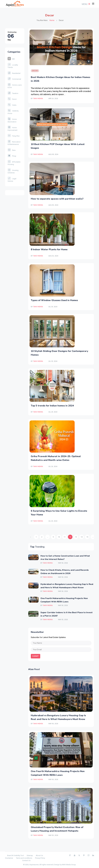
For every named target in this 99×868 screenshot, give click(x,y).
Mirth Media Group (69, 865)
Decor (12, 99)
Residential (14, 73)
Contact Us (26, 860)
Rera (12, 150)
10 (59, 537)
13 (76, 537)
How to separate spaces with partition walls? (57, 199)
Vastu (12, 105)
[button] (86, 4)
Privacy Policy (40, 858)
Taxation (13, 93)
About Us (39, 855)
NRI (11, 59)
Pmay (12, 156)
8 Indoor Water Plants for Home (49, 249)
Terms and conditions (24, 858)
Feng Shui (14, 136)
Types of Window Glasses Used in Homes (54, 300)
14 (82, 537)
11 (65, 537)
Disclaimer (9, 858)
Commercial (14, 79)
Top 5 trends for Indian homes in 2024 (52, 406)
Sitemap (30, 855)
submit (36, 656)
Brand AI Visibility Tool (15, 855)
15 (87, 537)
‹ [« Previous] (31, 537)
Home (52, 20)
